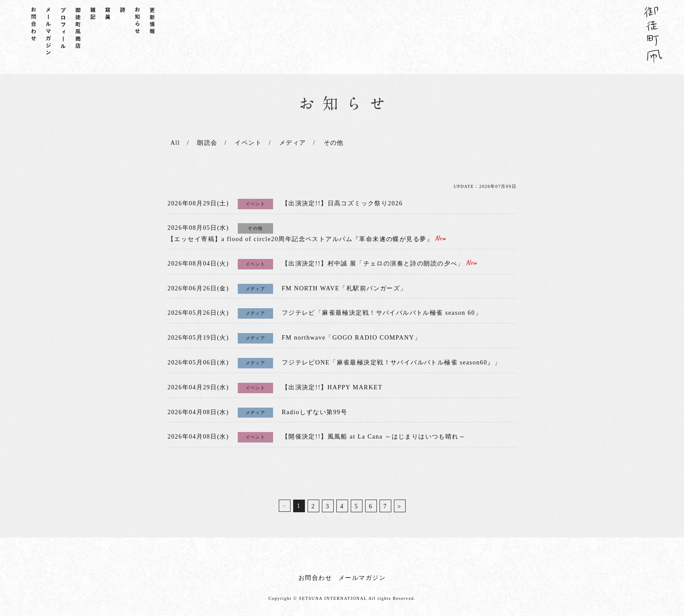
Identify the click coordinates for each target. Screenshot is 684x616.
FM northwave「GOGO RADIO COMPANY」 (351, 335)
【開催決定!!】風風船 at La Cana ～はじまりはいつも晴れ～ (373, 432)
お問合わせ (315, 573)
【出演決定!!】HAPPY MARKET (332, 384)
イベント (247, 143)
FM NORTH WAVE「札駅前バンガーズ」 (344, 287)
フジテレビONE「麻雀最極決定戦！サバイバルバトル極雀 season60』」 (391, 359)
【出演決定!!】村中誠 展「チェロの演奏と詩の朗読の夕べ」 (379, 262)
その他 (332, 143)
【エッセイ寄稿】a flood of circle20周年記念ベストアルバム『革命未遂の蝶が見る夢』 (306, 238)
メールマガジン (362, 573)
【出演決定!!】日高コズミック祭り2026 (342, 203)
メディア (291, 143)
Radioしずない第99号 (315, 408)
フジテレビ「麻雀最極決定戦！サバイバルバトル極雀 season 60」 (381, 311)
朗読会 (206, 143)
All (174, 143)
